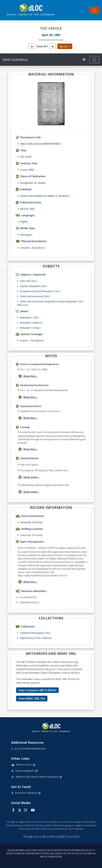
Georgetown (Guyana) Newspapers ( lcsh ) (40, 291)
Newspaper (26, 235)
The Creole (26, 157)
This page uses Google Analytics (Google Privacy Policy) (51, 836)
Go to (64, 46)
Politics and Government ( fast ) (35, 296)
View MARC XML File (32, 699)
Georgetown (37, 340)
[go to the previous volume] (32, 46)
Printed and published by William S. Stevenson (45, 196)
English (24, 222)
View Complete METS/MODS (37, 690)
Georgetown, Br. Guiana (33, 183)
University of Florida (31, 522)
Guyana (24, 340)
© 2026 (51, 853)
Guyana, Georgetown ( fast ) (33, 286)
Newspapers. (29, 317)
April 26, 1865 (27, 209)
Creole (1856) (27, 170)
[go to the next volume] (53, 46)
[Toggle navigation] (94, 10)
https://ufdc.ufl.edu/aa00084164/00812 (40, 144)
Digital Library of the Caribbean (36, 638)
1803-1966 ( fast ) (28, 281)
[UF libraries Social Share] (84, 59)
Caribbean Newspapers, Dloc (35, 633)
